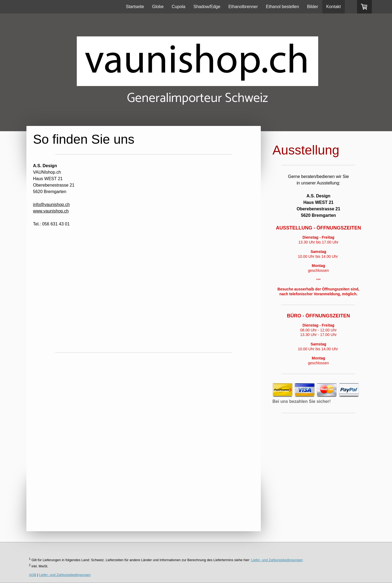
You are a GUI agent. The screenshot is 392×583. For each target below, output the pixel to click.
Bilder (313, 7)
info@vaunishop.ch (51, 205)
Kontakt (334, 7)
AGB (33, 575)
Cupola (178, 7)
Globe (158, 7)
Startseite (135, 7)
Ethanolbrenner (243, 7)
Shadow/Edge (207, 7)
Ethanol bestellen (282, 7)
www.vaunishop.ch (51, 211)
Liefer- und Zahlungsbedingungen (277, 560)
